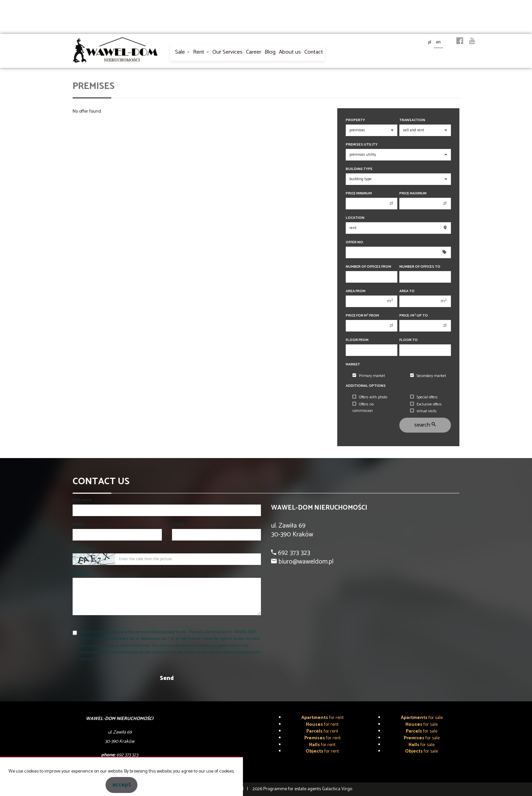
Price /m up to (414, 316)
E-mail (178, 524)
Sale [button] (182, 52)
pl (430, 42)
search (425, 425)
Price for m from (362, 316)
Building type (359, 169)
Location (355, 218)
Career (254, 52)
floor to (408, 340)
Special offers (424, 397)
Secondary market (428, 376)
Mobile (78, 524)
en (438, 42)
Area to (407, 291)
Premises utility (362, 145)
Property (355, 120)
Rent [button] (201, 52)
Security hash (84, 549)
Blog (270, 52)
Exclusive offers (426, 404)
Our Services (227, 52)
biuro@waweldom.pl (305, 562)
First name (82, 500)
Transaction (412, 120)
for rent (322, 718)
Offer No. (355, 242)
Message (80, 573)
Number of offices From (368, 267)
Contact (314, 52)
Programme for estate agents (293, 789)
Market (353, 365)
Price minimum (359, 194)
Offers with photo (370, 397)
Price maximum (413, 194)
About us (290, 52)
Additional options (366, 386)
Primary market (369, 376)
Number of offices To (420, 267)
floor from (357, 340)
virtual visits (423, 411)
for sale (422, 718)
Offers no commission (363, 408)
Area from (356, 291)
